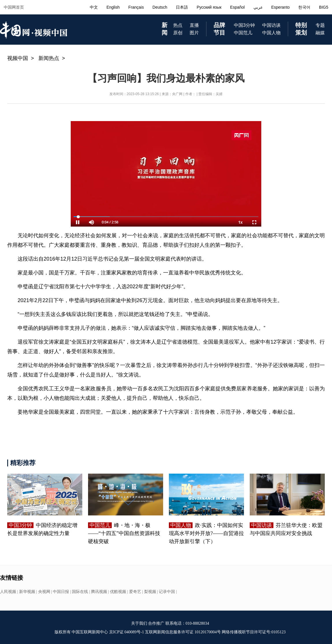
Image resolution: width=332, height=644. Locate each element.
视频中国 (18, 58)
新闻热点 (49, 58)
